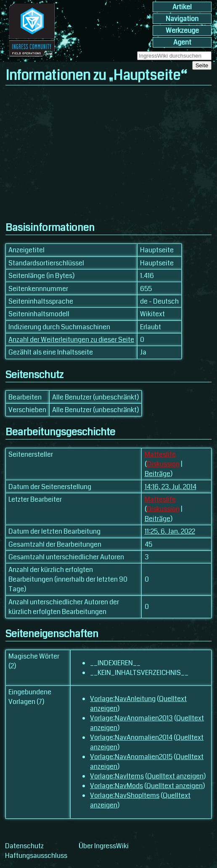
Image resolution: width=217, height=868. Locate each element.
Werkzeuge (182, 30)
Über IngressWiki (104, 846)
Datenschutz (24, 846)
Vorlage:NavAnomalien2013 (131, 718)
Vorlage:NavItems (117, 776)
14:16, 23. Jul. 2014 (171, 487)
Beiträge (157, 474)
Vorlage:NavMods (116, 786)
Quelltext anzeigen (175, 776)
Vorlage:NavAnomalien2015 (131, 757)
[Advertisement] (109, 153)
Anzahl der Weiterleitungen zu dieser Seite (71, 340)
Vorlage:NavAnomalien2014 (131, 737)
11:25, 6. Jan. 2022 (170, 531)
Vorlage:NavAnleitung (123, 699)
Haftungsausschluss (36, 856)
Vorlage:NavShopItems (125, 795)
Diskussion (163, 464)
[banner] (32, 57)
